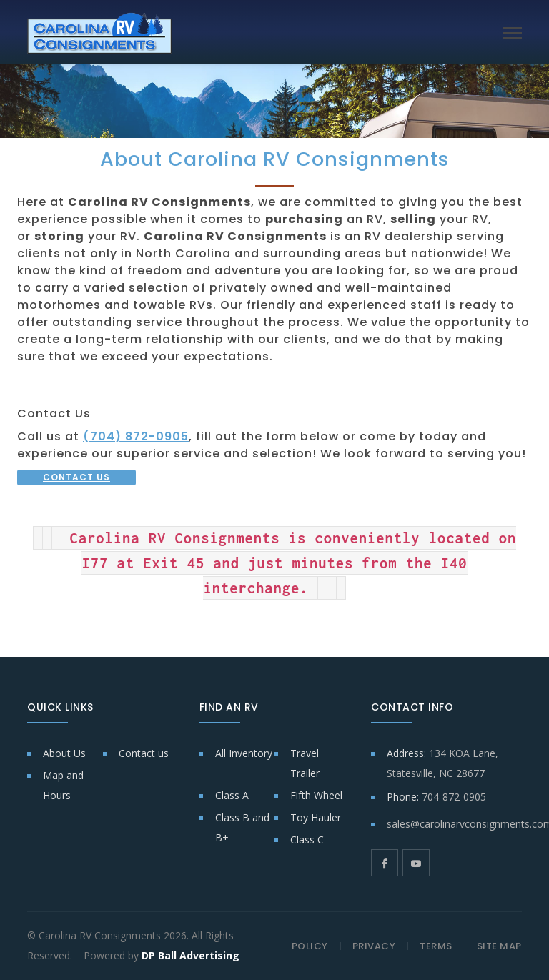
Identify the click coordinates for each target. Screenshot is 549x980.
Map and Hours (63, 785)
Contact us (144, 753)
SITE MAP (499, 946)
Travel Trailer (305, 763)
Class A (232, 795)
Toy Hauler (316, 817)
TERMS (436, 946)
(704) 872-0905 (136, 436)
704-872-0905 (454, 797)
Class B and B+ (242, 827)
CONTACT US (76, 477)
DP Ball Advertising (191, 955)
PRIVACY (374, 946)
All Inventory (244, 753)
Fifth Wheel (316, 795)
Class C (307, 840)
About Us (64, 753)
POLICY (310, 946)
